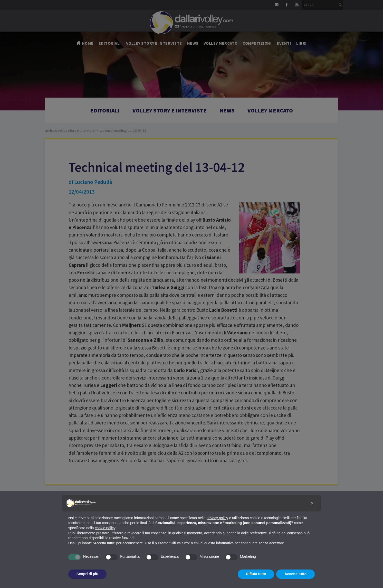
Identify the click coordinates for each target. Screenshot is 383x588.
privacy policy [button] (217, 518)
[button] (312, 503)
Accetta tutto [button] (295, 574)
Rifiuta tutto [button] (256, 574)
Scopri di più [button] (87, 574)
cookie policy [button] (105, 528)
